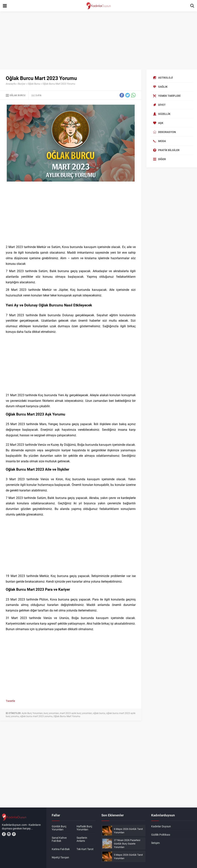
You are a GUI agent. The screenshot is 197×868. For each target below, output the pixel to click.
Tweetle (10, 701)
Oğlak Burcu (34, 84)
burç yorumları (51, 713)
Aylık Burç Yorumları (32, 713)
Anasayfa (11, 84)
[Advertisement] (98, 40)
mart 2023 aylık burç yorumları (76, 713)
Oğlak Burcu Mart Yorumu (67, 716)
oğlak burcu (99, 713)
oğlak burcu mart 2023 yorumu (36, 716)
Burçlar (22, 84)
